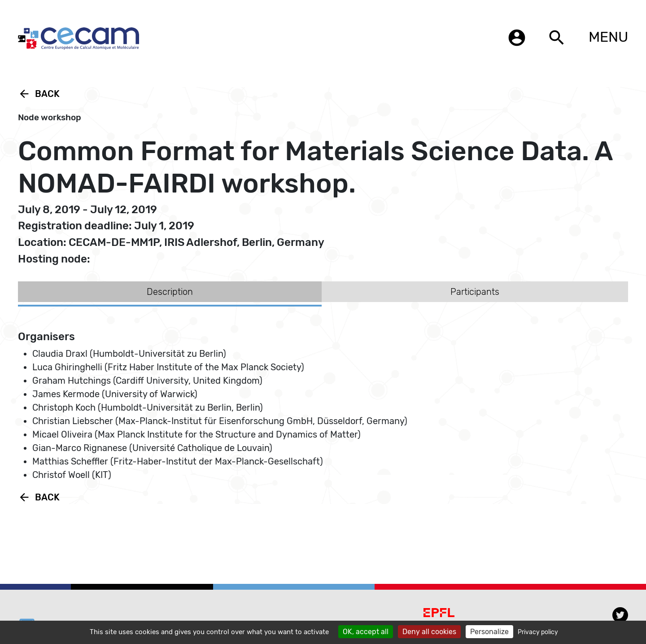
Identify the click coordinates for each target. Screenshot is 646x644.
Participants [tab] (475, 292)
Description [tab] (170, 292)
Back (39, 94)
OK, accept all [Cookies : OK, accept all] (366, 632)
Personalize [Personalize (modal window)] (489, 632)
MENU (608, 37)
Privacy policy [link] (538, 632)
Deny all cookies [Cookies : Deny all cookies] (429, 632)
